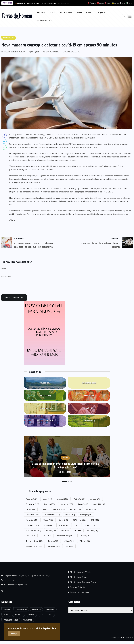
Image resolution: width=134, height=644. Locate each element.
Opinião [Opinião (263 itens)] (31, 615)
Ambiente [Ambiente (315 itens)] (79, 499)
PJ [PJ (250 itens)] (77, 525)
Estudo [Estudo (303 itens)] (70, 515)
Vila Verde (41, 12)
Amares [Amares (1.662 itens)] (7, 610)
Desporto (101, 12)
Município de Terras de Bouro (83, 582)
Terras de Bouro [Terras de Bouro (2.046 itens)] (66, 536)
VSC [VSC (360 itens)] (70, 546)
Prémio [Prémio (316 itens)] (51, 530)
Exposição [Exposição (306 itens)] (86, 515)
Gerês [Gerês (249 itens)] (63, 520)
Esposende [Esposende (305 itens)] (32, 515)
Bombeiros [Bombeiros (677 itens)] (67, 504)
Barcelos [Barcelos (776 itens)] (50, 504)
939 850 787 (8, 580)
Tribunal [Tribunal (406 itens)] (85, 536)
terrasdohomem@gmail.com (14, 585)
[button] (65, 481)
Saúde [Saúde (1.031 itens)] (31, 536)
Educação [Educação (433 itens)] (59, 509)
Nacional (90, 12)
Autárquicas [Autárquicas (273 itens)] (32, 504)
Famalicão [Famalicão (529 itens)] (32, 520)
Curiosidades (89, 383)
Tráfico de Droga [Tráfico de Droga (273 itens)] (34, 541)
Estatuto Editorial (78, 587)
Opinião (89, 408)
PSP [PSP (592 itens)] (78, 530)
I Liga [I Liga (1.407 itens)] (49, 525)
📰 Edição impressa (45, 20)
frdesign (129, 637)
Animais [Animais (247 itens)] (95, 499)
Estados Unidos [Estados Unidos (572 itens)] (52, 515)
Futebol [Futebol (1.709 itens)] (48, 520)
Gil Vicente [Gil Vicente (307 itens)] (79, 520)
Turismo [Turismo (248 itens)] (53, 541)
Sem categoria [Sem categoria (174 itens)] (46, 615)
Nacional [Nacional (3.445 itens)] (19, 615)
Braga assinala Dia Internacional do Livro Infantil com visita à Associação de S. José (65, 465)
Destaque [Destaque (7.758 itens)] (50, 610)
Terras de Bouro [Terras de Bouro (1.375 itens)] (11, 620)
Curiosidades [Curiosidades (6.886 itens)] (21, 610)
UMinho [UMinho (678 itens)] (69, 541)
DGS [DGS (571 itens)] (44, 509)
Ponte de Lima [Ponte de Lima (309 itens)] (33, 530)
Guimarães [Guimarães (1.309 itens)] (32, 525)
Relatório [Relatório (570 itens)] (92, 530)
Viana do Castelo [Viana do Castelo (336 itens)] (34, 546)
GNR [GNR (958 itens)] (95, 520)
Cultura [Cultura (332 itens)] (31, 509)
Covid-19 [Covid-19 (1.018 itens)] (99, 504)
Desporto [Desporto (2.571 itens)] (36, 610)
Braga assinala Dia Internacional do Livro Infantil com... (50, 3)
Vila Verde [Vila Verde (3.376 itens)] (28, 620)
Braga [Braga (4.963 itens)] (83, 504)
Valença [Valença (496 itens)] (85, 541)
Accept (14, 633)
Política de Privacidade (80, 592)
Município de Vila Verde (80, 572)
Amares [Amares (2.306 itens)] (63, 499)
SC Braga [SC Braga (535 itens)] (46, 536)
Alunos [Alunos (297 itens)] (47, 499)
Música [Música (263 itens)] (63, 525)
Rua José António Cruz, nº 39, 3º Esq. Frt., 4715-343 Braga (26, 576)
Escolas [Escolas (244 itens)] (91, 509)
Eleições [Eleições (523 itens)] (75, 509)
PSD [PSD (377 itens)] (65, 530)
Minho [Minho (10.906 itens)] (6, 615)
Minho (79, 12)
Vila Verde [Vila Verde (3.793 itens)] (54, 546)
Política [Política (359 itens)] (90, 525)
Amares (52, 12)
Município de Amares (79, 577)
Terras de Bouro (66, 12)
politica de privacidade (46, 628)
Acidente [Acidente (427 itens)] (32, 499)
